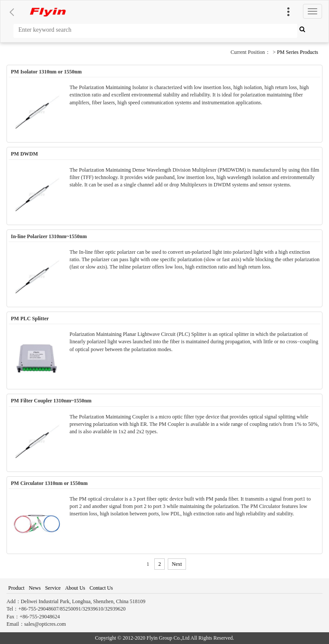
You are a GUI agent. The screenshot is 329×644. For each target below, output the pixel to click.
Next (177, 564)
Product (16, 588)
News (35, 588)
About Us (75, 588)
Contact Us (101, 588)
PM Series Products (297, 52)
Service (53, 588)
